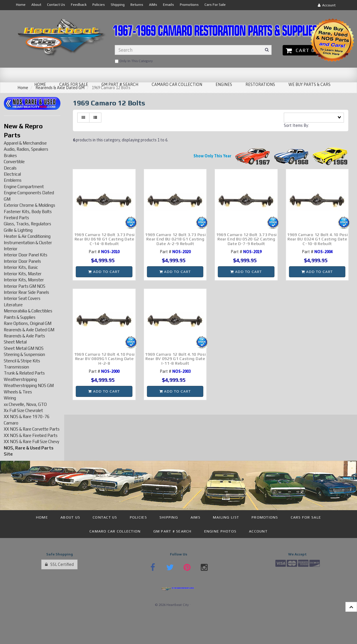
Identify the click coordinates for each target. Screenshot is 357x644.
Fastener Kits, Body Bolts (28, 212)
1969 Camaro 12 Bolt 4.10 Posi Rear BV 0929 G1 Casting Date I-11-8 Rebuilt (175, 359)
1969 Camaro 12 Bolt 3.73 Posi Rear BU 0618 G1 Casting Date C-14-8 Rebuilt (104, 239)
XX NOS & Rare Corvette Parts (32, 429)
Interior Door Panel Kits (26, 255)
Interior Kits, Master (23, 274)
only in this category (134, 61)
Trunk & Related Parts (24, 373)
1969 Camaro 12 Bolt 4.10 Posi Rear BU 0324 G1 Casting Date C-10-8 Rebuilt (317, 239)
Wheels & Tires (18, 392)
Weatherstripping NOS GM (29, 385)
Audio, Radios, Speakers (26, 149)
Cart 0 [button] (300, 50)
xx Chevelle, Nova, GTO (25, 404)
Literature (13, 305)
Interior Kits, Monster (24, 280)
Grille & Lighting (18, 230)
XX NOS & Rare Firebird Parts (31, 435)
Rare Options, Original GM (28, 323)
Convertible (14, 162)
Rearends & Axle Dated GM (29, 330)
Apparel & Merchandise (25, 143)
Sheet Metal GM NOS (24, 348)
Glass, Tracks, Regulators (27, 224)
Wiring (10, 398)
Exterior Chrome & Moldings (29, 205)
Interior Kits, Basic (21, 267)
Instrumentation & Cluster (28, 243)
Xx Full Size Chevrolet (23, 410)
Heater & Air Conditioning (27, 236)
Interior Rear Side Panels (26, 292)
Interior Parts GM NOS (25, 286)
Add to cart (104, 272)
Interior (11, 249)
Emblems (13, 180)
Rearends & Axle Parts (24, 336)
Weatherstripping (20, 379)
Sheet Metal (15, 342)
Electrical (12, 174)
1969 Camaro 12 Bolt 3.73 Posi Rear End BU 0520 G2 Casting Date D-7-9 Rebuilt (246, 239)
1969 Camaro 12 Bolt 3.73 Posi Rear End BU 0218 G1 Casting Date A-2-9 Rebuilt (175, 239)
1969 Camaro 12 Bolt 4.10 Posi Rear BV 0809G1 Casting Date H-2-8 (104, 359)
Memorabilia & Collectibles (28, 311)
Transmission (16, 367)
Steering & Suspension (24, 354)
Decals (10, 168)
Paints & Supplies (20, 317)
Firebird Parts (16, 218)
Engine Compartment (24, 187)
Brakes (10, 155)
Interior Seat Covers (22, 298)
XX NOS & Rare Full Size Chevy (32, 441)
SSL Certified (59, 564)
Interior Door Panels (22, 261)
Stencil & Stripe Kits (22, 361)
